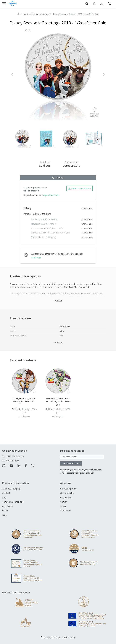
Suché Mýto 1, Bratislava (43, 237)
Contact (6, 493)
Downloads (66, 511)
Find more (36, 258)
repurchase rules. (52, 195)
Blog (5, 515)
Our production (68, 493)
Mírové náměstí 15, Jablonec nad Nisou (50, 233)
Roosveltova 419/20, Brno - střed (48, 228)
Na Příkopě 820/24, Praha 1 (45, 219)
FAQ (4, 497)
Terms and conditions (13, 502)
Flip (28, 32)
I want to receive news (71, 463)
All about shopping (11, 489)
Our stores (7, 506)
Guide (5, 511)
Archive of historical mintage (36, 14)
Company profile (68, 489)
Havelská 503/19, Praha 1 (44, 224)
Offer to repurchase (80, 189)
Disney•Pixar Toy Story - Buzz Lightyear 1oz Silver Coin (58, 402)
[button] (18, 74)
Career (64, 502)
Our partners (66, 497)
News (63, 506)
